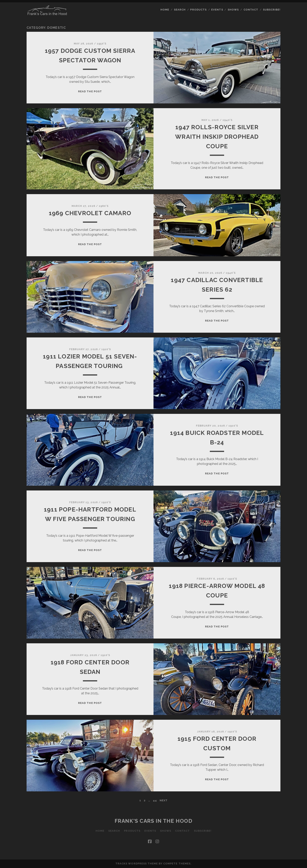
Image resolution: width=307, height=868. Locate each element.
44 (155, 800)
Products (198, 10)
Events (217, 10)
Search (180, 10)
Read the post (90, 91)
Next (164, 800)
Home (165, 10)
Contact (251, 10)
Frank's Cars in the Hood (153, 821)
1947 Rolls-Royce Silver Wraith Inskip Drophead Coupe (217, 137)
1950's (102, 44)
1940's (227, 120)
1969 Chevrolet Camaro (90, 213)
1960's (104, 206)
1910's (106, 349)
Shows (233, 10)
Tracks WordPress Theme (137, 864)
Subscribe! (272, 10)
